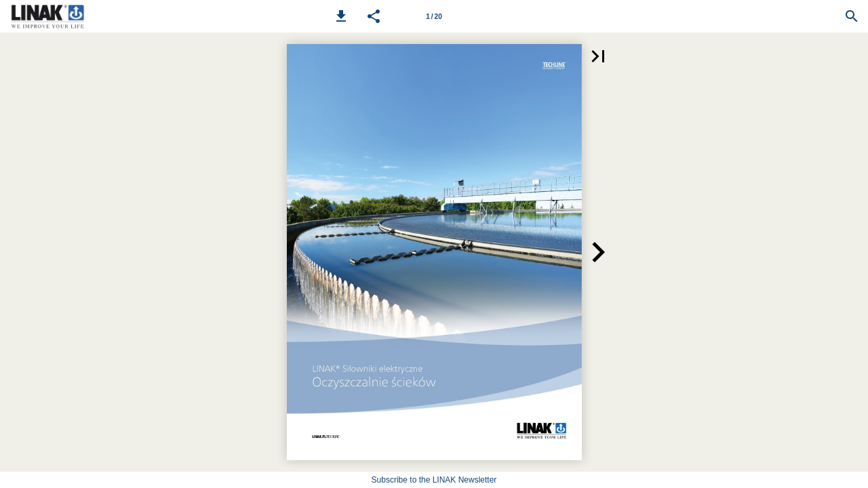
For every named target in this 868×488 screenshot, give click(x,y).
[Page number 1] (434, 16)
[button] (341, 16)
